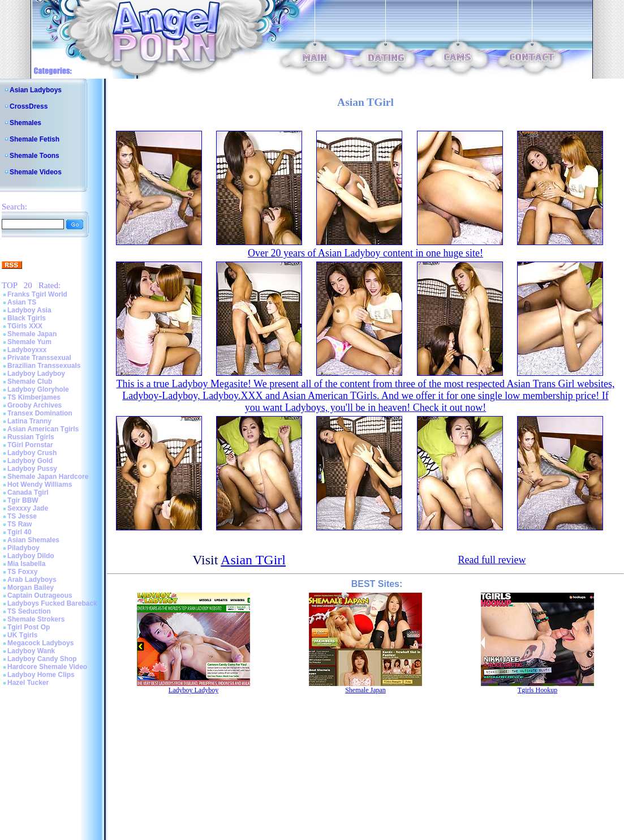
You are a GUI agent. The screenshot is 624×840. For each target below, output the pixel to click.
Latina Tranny (29, 421)
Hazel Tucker (28, 683)
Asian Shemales (33, 540)
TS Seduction (29, 611)
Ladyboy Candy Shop (42, 659)
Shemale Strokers (36, 619)
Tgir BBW (23, 500)
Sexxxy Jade (28, 508)
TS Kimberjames (34, 397)
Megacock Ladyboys (40, 643)
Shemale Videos (36, 172)
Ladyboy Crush (32, 453)
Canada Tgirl (28, 492)
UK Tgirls (22, 635)
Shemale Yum (29, 342)
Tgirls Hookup (537, 690)
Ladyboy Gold (30, 461)
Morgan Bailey (31, 588)
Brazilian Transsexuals (44, 366)
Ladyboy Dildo (31, 556)
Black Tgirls (27, 318)
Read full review (492, 560)
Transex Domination (40, 413)
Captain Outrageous (40, 595)
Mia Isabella (26, 564)
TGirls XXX (25, 326)
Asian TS (22, 302)
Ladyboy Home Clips (41, 675)
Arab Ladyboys (32, 580)
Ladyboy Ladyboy (36, 374)
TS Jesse (22, 516)
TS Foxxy (22, 572)
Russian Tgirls (31, 437)
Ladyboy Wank (31, 651)
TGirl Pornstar (30, 445)
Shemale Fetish (35, 139)
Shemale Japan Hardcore (48, 477)
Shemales (25, 123)
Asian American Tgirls (43, 429)
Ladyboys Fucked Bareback (52, 603)
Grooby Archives (35, 405)
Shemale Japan (32, 334)
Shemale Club (30, 382)
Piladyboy (23, 548)
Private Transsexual (39, 358)
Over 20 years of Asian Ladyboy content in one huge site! (365, 253)
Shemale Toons (35, 156)
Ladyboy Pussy (32, 469)
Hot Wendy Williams (40, 485)
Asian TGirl (253, 560)
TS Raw (20, 524)
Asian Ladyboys (36, 90)
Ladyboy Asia (29, 310)
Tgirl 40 (20, 532)
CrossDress (29, 106)
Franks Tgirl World (37, 294)
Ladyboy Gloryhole (38, 389)
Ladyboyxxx (27, 350)
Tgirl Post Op (29, 627)
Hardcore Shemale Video (47, 667)
